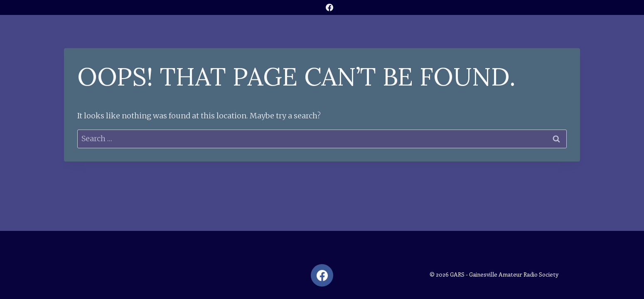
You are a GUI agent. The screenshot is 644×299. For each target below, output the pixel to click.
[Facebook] (329, 7)
